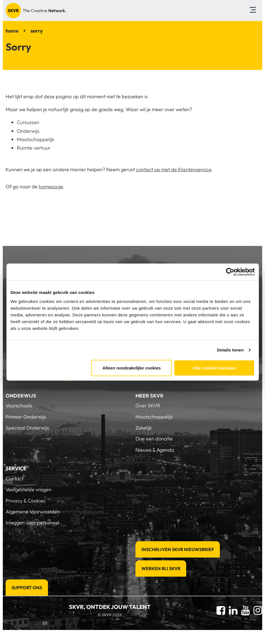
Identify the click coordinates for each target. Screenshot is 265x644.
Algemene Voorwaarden (33, 512)
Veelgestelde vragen (28, 489)
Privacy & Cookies (26, 501)
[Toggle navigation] (253, 11)
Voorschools (19, 406)
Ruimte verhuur (34, 148)
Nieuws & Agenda (155, 450)
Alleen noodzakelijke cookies (132, 368)
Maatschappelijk (36, 139)
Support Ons (27, 588)
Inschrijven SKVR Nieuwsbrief (178, 549)
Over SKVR (148, 406)
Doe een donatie (154, 439)
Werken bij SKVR (161, 568)
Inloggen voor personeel (32, 523)
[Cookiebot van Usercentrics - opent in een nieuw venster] (230, 272)
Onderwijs (28, 131)
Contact (15, 479)
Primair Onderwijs (26, 417)
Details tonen (230, 350)
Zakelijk (144, 428)
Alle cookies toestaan (214, 368)
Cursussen (28, 122)
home (12, 31)
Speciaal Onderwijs (27, 428)
